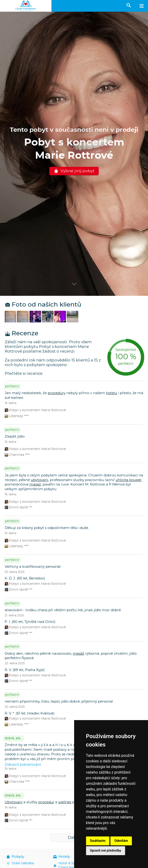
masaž (35, 484)
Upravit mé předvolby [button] (106, 850)
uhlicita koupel (128, 480)
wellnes (65, 802)
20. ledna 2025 (15, 663)
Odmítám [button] (121, 841)
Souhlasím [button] (98, 841)
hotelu (112, 393)
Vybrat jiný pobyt (74, 171)
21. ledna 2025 (14, 615)
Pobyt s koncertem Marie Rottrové (35, 410)
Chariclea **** (17, 455)
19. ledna (11, 403)
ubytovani (40, 480)
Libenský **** (17, 416)
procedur (46, 802)
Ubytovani (14, 802)
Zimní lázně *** (18, 507)
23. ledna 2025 (15, 572)
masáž (78, 654)
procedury (57, 393)
